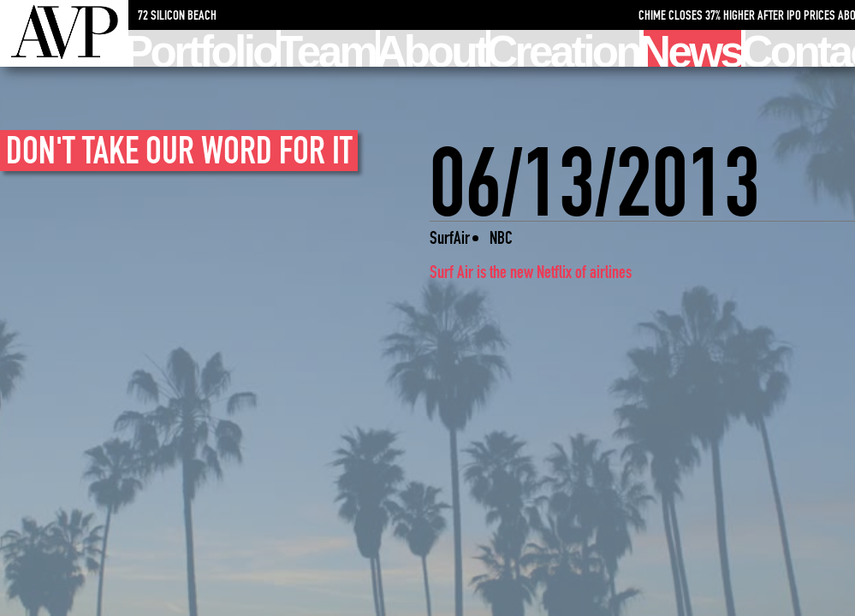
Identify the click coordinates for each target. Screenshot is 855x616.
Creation (565, 48)
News (692, 48)
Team (328, 48)
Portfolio (202, 48)
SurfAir (450, 237)
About (433, 48)
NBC (501, 237)
